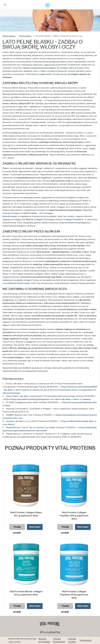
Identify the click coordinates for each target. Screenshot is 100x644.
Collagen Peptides (73, 220)
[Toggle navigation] (5, 5)
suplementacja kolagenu (44, 68)
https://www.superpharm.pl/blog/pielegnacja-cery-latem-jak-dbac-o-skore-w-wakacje (47, 399)
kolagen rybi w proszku (72, 68)
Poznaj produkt (17, 528)
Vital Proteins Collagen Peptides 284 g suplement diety (74, 516)
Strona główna (9, 36)
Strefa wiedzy (25, 36)
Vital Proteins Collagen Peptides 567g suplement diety (74, 595)
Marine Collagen (35, 220)
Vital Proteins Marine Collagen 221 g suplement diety (26, 593)
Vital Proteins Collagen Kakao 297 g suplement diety (26, 514)
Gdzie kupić (35, 527)
